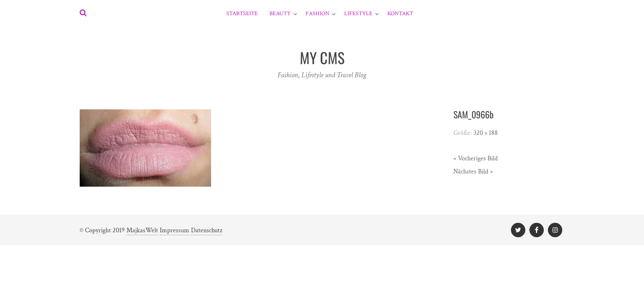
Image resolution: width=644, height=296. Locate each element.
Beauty (280, 14)
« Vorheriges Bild (476, 158)
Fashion (317, 14)
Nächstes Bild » (473, 172)
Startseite (242, 14)
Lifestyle (358, 14)
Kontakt (400, 14)
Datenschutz (207, 230)
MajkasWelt (142, 230)
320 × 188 (486, 133)
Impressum (175, 230)
